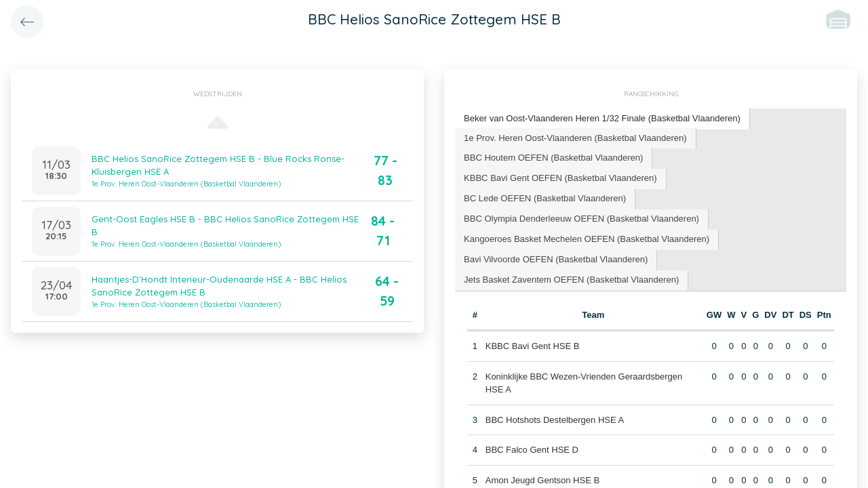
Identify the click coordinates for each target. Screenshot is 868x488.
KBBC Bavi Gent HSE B (533, 326)
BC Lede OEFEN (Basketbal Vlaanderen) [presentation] (755, 178)
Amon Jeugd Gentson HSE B (542, 459)
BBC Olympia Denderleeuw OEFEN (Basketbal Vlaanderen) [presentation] (581, 198)
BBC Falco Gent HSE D (532, 429)
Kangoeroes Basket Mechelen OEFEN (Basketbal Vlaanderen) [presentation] (586, 219)
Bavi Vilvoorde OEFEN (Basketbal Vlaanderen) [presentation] (556, 239)
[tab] (602, 119)
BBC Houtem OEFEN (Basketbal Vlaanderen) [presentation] (553, 158)
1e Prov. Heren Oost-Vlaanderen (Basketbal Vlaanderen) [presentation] (575, 137)
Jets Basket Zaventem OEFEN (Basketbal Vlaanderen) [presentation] (571, 259)
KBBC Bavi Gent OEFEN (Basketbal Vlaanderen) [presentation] (560, 178)
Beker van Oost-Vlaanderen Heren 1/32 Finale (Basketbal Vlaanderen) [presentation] (602, 118)
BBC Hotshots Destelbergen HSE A (555, 399)
